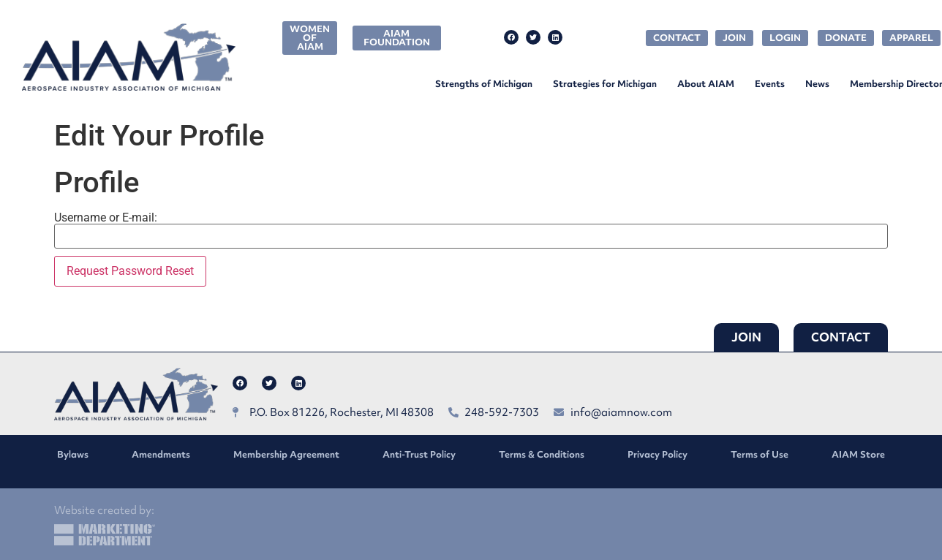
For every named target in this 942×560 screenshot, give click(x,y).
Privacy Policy (657, 454)
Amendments (161, 454)
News (817, 84)
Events (770, 84)
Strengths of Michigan (484, 84)
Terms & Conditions (542, 454)
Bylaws (73, 454)
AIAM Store (858, 454)
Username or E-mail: (106, 218)
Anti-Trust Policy (419, 454)
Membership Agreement (286, 454)
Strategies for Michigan (605, 84)
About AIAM (706, 84)
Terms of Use (760, 454)
